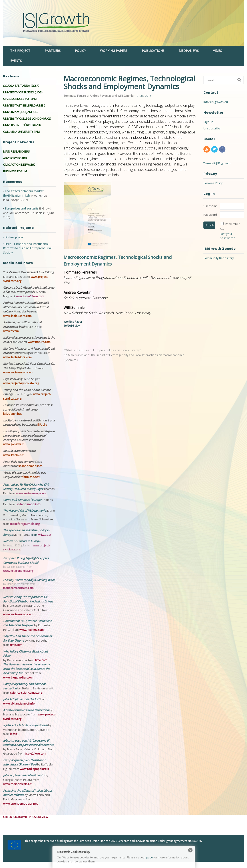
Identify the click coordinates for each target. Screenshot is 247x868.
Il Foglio (42, 425)
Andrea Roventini (101, 96)
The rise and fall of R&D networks (25, 511)
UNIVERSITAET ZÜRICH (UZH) (22, 125)
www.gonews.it (13, 444)
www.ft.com (11, 331)
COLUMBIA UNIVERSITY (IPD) (21, 132)
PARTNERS (53, 51)
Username (211, 206)
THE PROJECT (20, 51)
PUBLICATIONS (153, 51)
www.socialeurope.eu (18, 372)
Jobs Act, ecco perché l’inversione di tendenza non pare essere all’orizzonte (28, 743)
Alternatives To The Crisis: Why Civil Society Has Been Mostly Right (26, 487)
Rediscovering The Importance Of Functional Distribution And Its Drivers (28, 599)
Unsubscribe (212, 128)
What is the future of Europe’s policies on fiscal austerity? (102, 350)
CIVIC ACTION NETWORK (19, 165)
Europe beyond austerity (22, 208)
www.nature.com (39, 342)
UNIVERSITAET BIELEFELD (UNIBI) (24, 105)
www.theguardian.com (18, 677)
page (150, 857)
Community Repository (219, 258)
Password (210, 215)
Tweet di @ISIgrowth (217, 163)
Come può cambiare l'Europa (23, 500)
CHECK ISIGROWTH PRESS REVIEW (26, 817)
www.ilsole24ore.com (30, 296)
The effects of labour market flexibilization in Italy (23, 193)
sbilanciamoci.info (30, 466)
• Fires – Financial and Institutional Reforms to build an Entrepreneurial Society (27, 248)
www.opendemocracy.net (20, 804)
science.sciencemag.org (26, 693)
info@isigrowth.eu (216, 102)
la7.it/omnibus (13, 414)
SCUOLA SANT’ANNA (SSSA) (21, 86)
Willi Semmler (126, 96)
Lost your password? (227, 236)
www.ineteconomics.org (18, 571)
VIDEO (218, 51)
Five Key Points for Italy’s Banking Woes (29, 580)
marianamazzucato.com (18, 588)
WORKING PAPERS (114, 51)
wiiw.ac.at (45, 535)
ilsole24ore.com (35, 753)
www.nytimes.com (31, 630)
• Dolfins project (14, 237)
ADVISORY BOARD (15, 158)
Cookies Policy (213, 183)
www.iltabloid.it (13, 455)
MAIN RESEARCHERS (16, 151)
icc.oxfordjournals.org (25, 524)
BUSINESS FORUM (15, 171)
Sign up (208, 122)
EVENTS (16, 61)
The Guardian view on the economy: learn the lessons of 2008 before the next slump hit (27, 669)
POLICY (80, 51)
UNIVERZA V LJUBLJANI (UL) (20, 112)
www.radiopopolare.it (34, 769)
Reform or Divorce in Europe (22, 541)
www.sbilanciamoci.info (19, 703)
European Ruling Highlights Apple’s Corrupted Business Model (26, 560)
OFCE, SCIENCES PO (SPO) (20, 99)
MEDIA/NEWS (189, 51)
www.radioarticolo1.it (17, 784)
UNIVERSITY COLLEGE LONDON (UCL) (27, 119)
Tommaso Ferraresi (76, 96)
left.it (14, 734)
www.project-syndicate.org (21, 383)
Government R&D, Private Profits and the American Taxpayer (28, 623)
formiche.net (31, 477)
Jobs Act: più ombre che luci (21, 699)
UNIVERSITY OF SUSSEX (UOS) (23, 92)
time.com (16, 645)
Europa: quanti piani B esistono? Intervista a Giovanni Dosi (24, 762)
